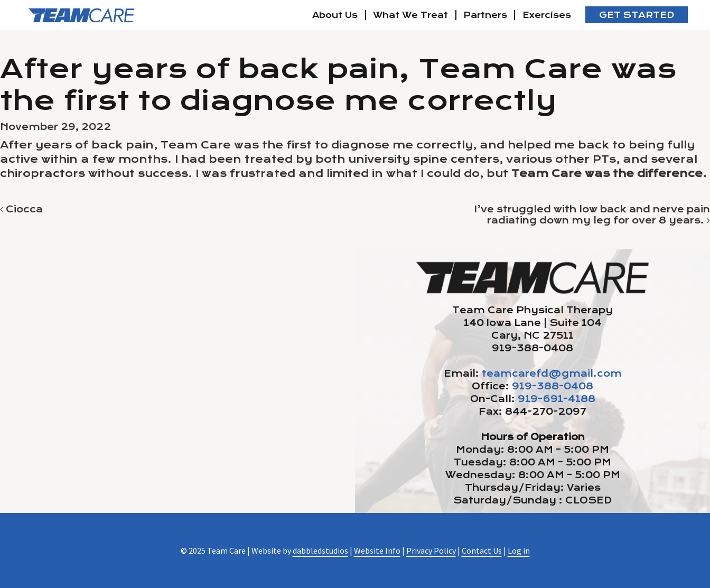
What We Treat (410, 15)
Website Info (377, 550)
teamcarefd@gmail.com (552, 374)
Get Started (637, 15)
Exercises (547, 15)
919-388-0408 (553, 386)
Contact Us (482, 550)
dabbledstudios (320, 550)
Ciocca (21, 209)
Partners (485, 15)
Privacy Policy (431, 550)
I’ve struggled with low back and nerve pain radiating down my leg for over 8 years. (592, 215)
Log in (519, 550)
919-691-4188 (557, 399)
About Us (335, 15)
